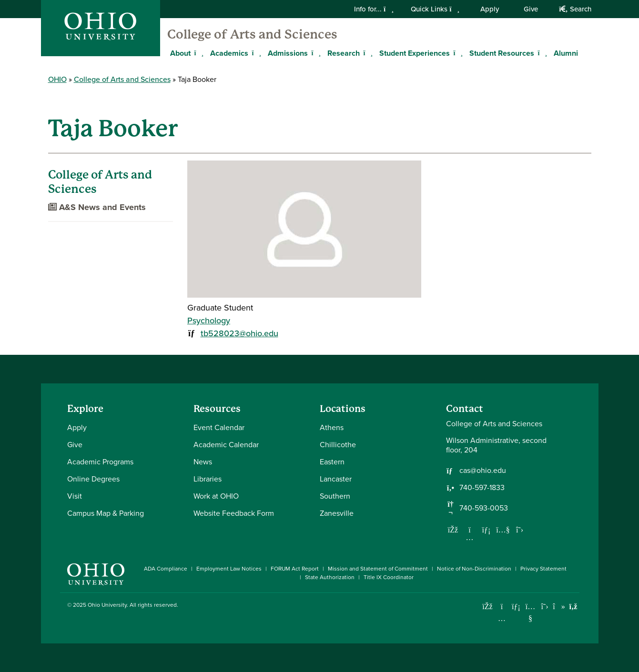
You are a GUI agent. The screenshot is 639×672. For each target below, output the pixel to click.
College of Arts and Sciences (252, 34)
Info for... (374, 9)
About (180, 53)
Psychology (209, 321)
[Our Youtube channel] (503, 530)
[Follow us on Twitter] (520, 530)
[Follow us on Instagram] (470, 537)
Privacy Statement (543, 569)
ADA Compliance (166, 569)
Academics (229, 53)
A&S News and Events (97, 207)
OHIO (57, 79)
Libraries (208, 479)
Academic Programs (100, 462)
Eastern (332, 462)
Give (531, 9)
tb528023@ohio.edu (239, 333)
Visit (75, 496)
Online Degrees (93, 479)
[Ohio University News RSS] (573, 607)
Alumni (566, 53)
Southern (335, 496)
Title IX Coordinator (389, 577)
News (203, 462)
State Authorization (330, 577)
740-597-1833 (482, 488)
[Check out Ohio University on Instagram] (502, 618)
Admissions (288, 53)
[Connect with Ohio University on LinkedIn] (516, 607)
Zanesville (337, 513)
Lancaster (336, 479)
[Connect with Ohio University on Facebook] (488, 607)
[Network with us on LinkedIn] (487, 530)
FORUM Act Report (295, 569)
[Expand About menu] (198, 53)
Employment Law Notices (229, 569)
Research (344, 53)
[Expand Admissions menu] (315, 53)
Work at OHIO (216, 496)
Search (575, 9)
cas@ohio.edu (483, 471)
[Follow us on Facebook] (453, 530)
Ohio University (107, 605)
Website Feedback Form (234, 513)
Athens (332, 427)
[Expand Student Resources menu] (541, 53)
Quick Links (435, 9)
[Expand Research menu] (367, 53)
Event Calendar (219, 427)
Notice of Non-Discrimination (474, 569)
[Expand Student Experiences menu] (457, 53)
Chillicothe (338, 445)
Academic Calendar (226, 445)
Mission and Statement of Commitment (378, 569)
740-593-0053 (484, 508)
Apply (490, 9)
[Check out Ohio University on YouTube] (531, 613)
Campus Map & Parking (106, 513)
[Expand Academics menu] (255, 53)
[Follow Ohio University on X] (545, 607)
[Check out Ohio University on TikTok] (559, 607)
